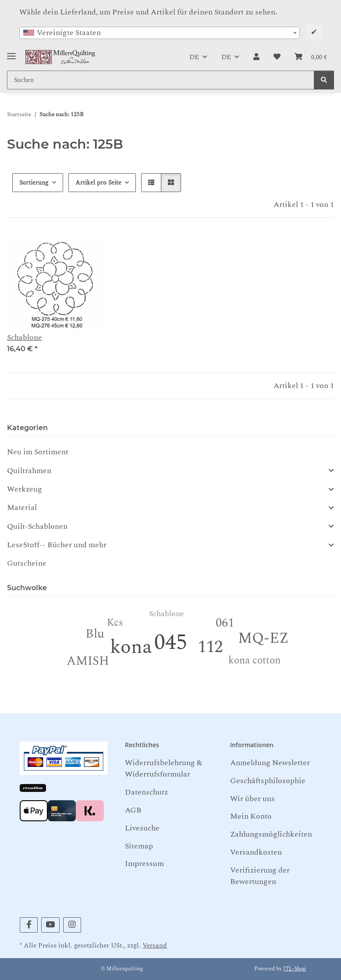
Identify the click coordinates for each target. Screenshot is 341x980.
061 (225, 623)
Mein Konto (251, 816)
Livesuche (142, 828)
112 (210, 647)
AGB (133, 810)
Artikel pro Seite (98, 183)
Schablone (25, 338)
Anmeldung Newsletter (270, 763)
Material (22, 508)
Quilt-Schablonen (37, 527)
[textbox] (160, 33)
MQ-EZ (263, 638)
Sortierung (34, 183)
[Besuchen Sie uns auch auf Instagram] (72, 925)
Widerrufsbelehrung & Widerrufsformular (163, 768)
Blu (95, 634)
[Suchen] (324, 80)
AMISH (88, 661)
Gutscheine (27, 563)
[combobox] (160, 33)
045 (171, 643)
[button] (256, 57)
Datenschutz (146, 792)
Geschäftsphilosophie (268, 781)
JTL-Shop (295, 969)
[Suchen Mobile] (161, 80)
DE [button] (194, 57)
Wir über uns (252, 799)
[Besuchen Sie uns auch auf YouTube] (50, 925)
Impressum (144, 864)
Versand (155, 946)
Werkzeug (25, 489)
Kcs (115, 623)
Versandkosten (256, 852)
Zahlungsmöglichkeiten (271, 834)
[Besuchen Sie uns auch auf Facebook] (29, 925)
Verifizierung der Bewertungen (260, 876)
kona (131, 647)
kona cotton (254, 661)
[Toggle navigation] (11, 53)
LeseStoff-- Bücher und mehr (57, 545)
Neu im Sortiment (38, 452)
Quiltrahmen (29, 471)
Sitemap (139, 846)
